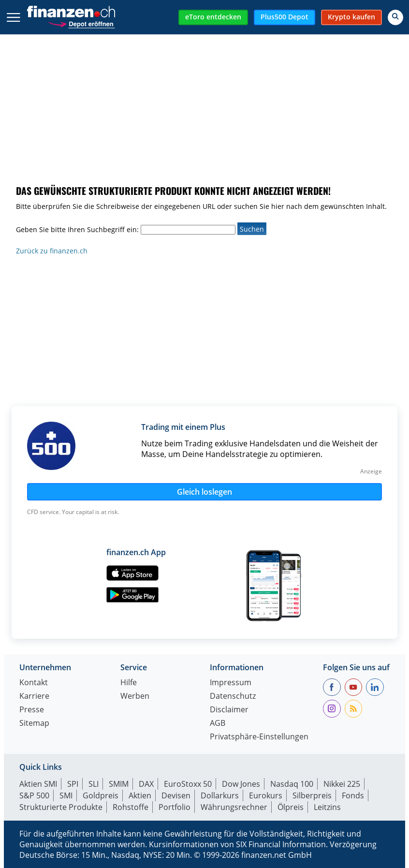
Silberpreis (312, 795)
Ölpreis (291, 807)
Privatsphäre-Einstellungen (259, 737)
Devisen (176, 795)
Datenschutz (233, 697)
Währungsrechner (234, 807)
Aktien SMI (38, 784)
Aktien (140, 795)
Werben (135, 697)
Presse (32, 710)
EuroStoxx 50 (188, 784)
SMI (66, 795)
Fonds (353, 795)
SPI (73, 784)
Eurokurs (266, 795)
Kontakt (34, 683)
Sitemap (34, 724)
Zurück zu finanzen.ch (52, 251)
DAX (146, 784)
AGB (218, 724)
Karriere (34, 697)
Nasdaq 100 (292, 784)
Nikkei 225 (342, 784)
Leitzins (327, 807)
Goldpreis (101, 795)
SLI (94, 784)
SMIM (119, 784)
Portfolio (175, 807)
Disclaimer (229, 710)
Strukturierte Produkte (61, 807)
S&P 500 (34, 795)
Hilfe (129, 683)
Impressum (231, 683)
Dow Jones (241, 784)
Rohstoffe (131, 807)
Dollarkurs (220, 795)
